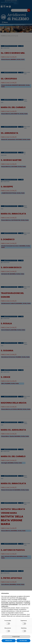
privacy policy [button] (22, 598)
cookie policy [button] (5, 606)
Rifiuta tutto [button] (9, 641)
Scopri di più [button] (16, 637)
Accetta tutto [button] (23, 641)
